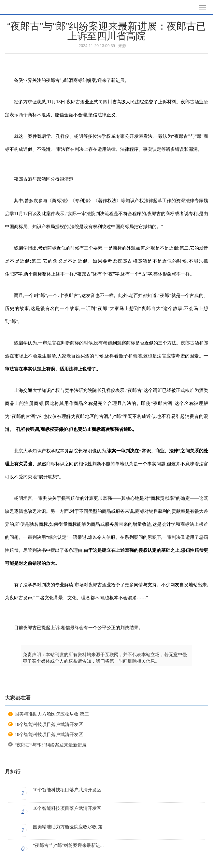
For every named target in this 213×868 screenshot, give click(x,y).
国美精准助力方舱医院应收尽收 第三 (52, 714)
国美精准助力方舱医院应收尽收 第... (69, 827)
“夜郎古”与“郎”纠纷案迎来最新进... (68, 845)
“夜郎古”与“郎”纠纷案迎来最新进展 (51, 745)
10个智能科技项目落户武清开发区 (49, 725)
